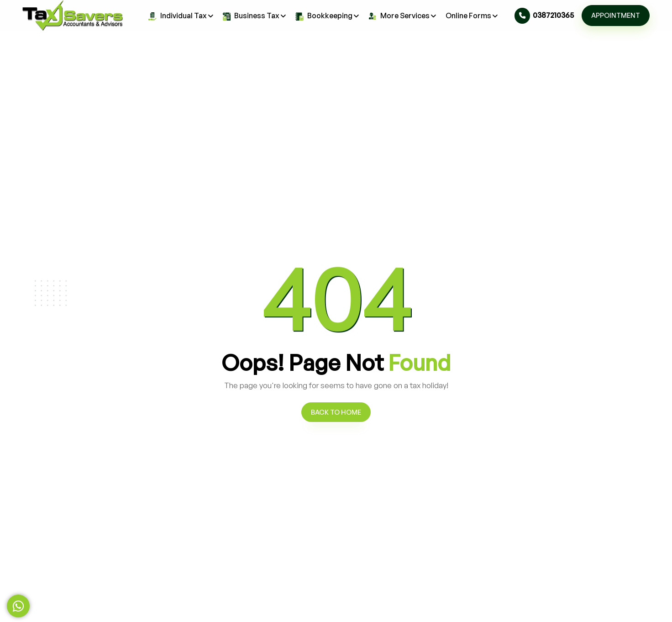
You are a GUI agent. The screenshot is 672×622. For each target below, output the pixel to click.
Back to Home (336, 412)
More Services (402, 16)
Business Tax (255, 16)
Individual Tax (181, 16)
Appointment (616, 15)
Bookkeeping (327, 16)
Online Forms (472, 16)
